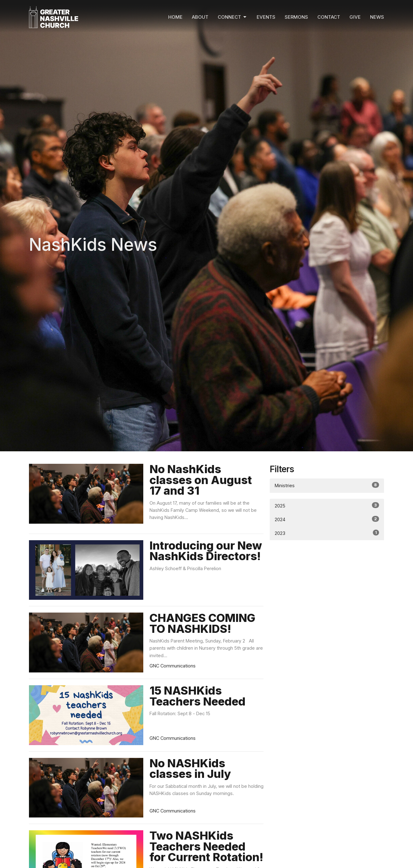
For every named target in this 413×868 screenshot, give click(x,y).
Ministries (327, 485)
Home (175, 17)
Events (266, 17)
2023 (327, 533)
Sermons (296, 17)
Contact (329, 17)
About (200, 17)
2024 (327, 519)
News (377, 17)
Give (355, 17)
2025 (327, 505)
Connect (233, 17)
